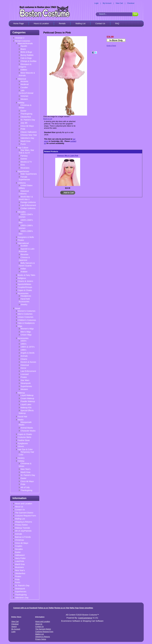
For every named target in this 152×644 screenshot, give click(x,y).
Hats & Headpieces (26, 323)
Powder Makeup (28, 401)
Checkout (131, 3)
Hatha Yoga (74, 608)
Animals (24, 356)
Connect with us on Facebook (25, 608)
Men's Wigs (26, 332)
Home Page (19, 23)
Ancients (25, 81)
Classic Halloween (29, 132)
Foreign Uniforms (28, 202)
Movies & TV (26, 162)
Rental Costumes (23, 41)
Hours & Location (41, 23)
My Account (107, 3)
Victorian (25, 96)
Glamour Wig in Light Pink (68, 156)
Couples (19, 546)
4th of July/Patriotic (23, 531)
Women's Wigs (27, 329)
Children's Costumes (27, 320)
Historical (22, 79)
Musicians (25, 168)
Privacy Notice (21, 525)
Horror (24, 368)
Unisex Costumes (26, 317)
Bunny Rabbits (27, 55)
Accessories (23, 293)
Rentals (62, 23)
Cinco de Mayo (27, 126)
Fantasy (24, 156)
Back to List (48, 119)
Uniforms (22, 183)
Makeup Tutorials (23, 528)
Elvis (23, 165)
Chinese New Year (29, 135)
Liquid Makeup (27, 395)
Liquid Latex (26, 404)
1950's (24, 344)
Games (24, 159)
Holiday (21, 103)
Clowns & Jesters (25, 281)
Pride (23, 129)
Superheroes (24, 171)
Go (135, 14)
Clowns (24, 359)
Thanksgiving (27, 114)
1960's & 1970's (28, 347)
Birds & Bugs (26, 52)
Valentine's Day (27, 138)
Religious (22, 278)
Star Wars (25, 380)
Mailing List (80, 23)
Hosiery (21, 458)
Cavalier (24, 87)
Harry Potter (20, 558)
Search (14, 627)
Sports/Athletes (25, 284)
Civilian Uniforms (28, 208)
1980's (24, 350)
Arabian (24, 272)
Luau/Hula (20, 561)
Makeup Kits (26, 408)
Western (24, 99)
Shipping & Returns (24, 522)
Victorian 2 (20, 38)
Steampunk (26, 383)
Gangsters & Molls (26, 237)
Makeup (21, 393)
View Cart (119, 3)
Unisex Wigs (26, 335)
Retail (18, 308)
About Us (19, 507)
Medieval (25, 84)
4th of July (25, 487)
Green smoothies (86, 608)
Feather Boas (24, 440)
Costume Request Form (26, 516)
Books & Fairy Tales (27, 275)
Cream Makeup (27, 398)
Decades (22, 212)
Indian (23, 269)
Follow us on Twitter (46, 608)
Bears (23, 49)
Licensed (25, 374)
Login (96, 3)
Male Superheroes (29, 174)
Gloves (21, 446)
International (23, 243)
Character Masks (28, 431)
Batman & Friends (23, 537)
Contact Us (100, 23)
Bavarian (25, 254)
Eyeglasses (23, 443)
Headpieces (26, 296)
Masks (21, 420)
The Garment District (24, 513)
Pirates (21, 240)
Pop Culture (23, 148)
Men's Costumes (25, 314)
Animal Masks (27, 428)
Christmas (20, 540)
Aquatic (24, 46)
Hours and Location (24, 504)
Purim (23, 144)
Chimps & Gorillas (29, 61)
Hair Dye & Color (25, 449)
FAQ (117, 23)
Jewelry (24, 304)
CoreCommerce (85, 618)
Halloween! (20, 555)
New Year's (26, 469)
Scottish (24, 246)
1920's (24, 341)
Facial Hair (23, 417)
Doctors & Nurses (28, 362)
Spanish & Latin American (27, 250)
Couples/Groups (25, 287)
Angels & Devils (28, 353)
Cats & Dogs (26, 58)
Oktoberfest (26, 117)
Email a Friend (111, 46)
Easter (24, 111)
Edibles (24, 70)
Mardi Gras (26, 141)
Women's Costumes (27, 311)
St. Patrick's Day (28, 120)
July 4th (24, 123)
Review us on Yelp (62, 608)
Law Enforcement (28, 205)
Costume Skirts (25, 437)
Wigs (20, 326)
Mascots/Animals (25, 43)
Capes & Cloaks (25, 290)
